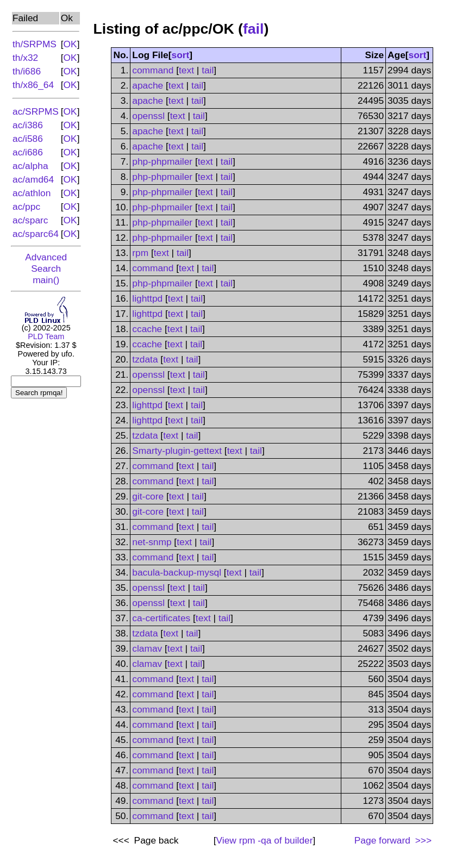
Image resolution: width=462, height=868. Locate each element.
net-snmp (152, 542)
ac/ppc (26, 207)
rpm (140, 253)
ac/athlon (32, 193)
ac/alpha (30, 166)
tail (208, 70)
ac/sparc (30, 220)
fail (254, 29)
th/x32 (25, 58)
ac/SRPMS (36, 111)
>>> (422, 840)
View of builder (265, 840)
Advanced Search (46, 263)
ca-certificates (161, 618)
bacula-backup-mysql (177, 572)
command (153, 70)
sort (181, 55)
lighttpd (147, 298)
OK (70, 44)
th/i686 (27, 71)
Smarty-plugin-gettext (177, 451)
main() (46, 280)
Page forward (382, 840)
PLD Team (46, 336)
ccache (147, 329)
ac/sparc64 (36, 234)
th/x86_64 (33, 85)
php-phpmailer (162, 161)
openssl (148, 116)
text (186, 70)
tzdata (145, 359)
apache (148, 85)
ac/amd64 (33, 179)
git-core (148, 496)
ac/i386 (28, 125)
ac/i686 (28, 152)
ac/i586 (28, 139)
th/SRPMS (35, 44)
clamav (147, 648)
